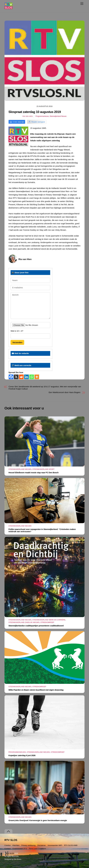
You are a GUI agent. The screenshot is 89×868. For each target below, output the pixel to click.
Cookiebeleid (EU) (20, 849)
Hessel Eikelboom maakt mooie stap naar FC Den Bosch (33, 473)
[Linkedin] (26, 377)
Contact (8, 849)
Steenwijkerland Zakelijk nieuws (24, 622)
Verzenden (17, 342)
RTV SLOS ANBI (71, 845)
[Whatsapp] (32, 377)
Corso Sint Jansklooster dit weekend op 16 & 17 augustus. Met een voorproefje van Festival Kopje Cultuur (45, 388)
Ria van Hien (28, 116)
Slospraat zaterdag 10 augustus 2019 (35, 112)
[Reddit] (21, 377)
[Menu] (82, 4)
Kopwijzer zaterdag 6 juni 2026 (22, 755)
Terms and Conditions (38, 849)
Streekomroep (47, 622)
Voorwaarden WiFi (55, 845)
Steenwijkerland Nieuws (58, 116)
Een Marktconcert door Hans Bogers (65, 392)
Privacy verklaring (28, 845)
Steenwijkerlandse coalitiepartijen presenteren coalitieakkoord (36, 626)
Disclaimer (42, 845)
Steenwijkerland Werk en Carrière (49, 620)
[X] (16, 377)
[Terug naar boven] (8, 831)
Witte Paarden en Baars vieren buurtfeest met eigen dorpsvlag (36, 690)
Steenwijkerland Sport (43, 469)
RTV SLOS (10, 853)
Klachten (16, 845)
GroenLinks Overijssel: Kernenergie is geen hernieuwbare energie (38, 820)
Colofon (8, 845)
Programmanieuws (42, 116)
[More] (37, 377)
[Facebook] (11, 377)
